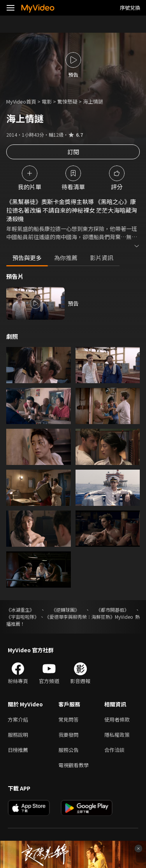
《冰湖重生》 (20, 610)
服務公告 (69, 750)
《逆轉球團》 (65, 610)
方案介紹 (18, 719)
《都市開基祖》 (113, 610)
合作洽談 (114, 750)
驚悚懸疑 (67, 101)
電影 (47, 101)
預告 (73, 303)
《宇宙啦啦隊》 (23, 617)
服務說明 (18, 735)
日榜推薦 (18, 750)
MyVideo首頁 (21, 101)
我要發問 (69, 735)
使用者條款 (117, 719)
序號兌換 (130, 8)
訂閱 (73, 152)
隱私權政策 (117, 735)
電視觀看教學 (74, 765)
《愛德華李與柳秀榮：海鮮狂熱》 (80, 617)
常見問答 (69, 719)
